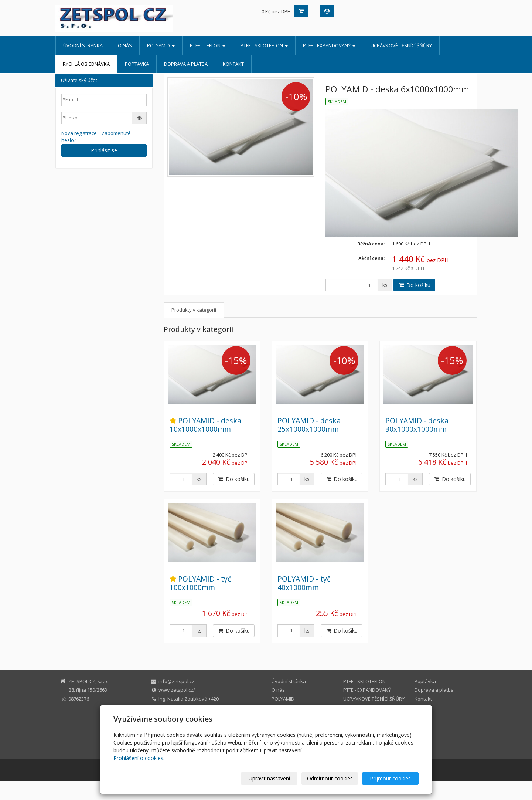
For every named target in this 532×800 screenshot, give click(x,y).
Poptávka (137, 64)
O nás (125, 45)
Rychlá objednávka (86, 64)
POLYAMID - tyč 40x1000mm (304, 583)
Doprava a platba (186, 64)
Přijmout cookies (390, 778)
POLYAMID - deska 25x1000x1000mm (309, 425)
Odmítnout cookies (330, 778)
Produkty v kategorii (194, 310)
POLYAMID (161, 45)
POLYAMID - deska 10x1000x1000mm (205, 425)
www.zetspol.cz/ (177, 690)
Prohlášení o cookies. (139, 758)
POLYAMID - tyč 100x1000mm (200, 583)
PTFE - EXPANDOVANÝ (329, 45)
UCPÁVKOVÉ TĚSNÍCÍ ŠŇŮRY (401, 45)
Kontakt (233, 64)
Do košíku (414, 285)
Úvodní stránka (83, 45)
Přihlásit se (104, 150)
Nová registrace (79, 133)
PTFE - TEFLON (208, 45)
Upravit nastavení (269, 778)
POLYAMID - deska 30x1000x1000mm (417, 425)
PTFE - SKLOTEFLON (264, 45)
